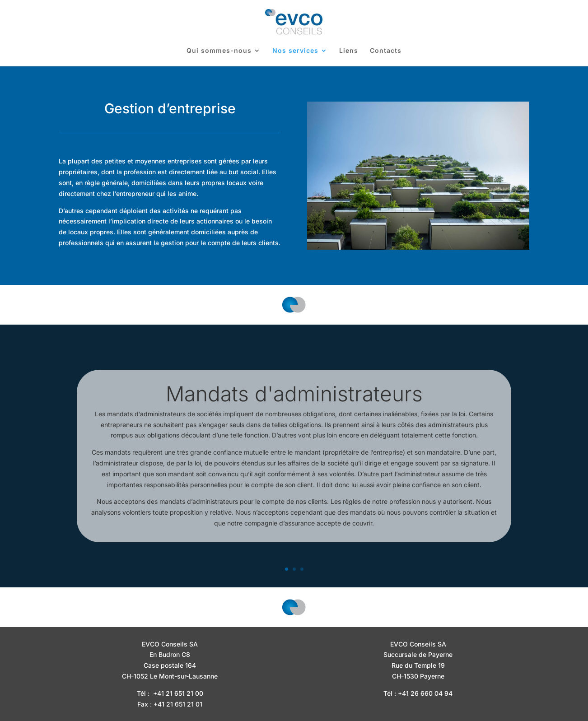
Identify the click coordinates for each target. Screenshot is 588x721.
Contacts (386, 51)
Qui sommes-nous (219, 51)
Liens (349, 51)
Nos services (295, 51)
